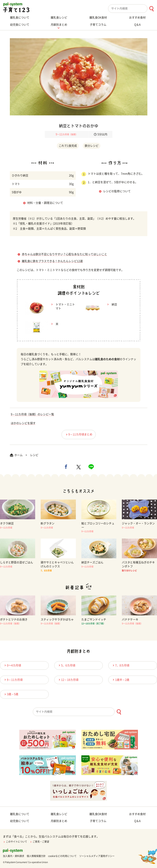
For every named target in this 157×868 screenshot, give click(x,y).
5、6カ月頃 (66, 665)
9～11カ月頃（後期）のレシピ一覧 (32, 414)
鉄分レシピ (92, 146)
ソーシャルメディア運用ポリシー (97, 856)
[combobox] (133, 9)
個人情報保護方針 (36, 856)
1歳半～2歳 (120, 680)
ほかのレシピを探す (23, 423)
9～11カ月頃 (13, 680)
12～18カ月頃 (68, 680)
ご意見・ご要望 (39, 842)
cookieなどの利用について (62, 856)
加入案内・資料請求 (14, 856)
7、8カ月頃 (120, 665)
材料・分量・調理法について (45, 203)
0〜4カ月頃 (12, 665)
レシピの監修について (117, 191)
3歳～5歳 (11, 694)
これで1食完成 (68, 146)
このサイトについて (15, 842)
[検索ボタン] (151, 9)
